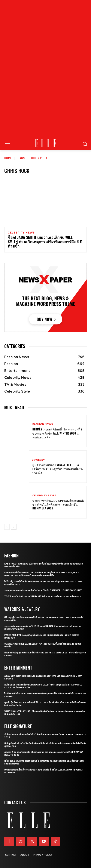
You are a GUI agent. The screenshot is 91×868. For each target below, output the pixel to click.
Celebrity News (21, 233)
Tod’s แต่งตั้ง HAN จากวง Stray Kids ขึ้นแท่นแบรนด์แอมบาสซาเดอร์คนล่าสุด (43, 596)
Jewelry (39, 460)
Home (8, 158)
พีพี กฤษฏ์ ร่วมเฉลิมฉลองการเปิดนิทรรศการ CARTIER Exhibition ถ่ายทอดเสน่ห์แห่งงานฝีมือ (44, 619)
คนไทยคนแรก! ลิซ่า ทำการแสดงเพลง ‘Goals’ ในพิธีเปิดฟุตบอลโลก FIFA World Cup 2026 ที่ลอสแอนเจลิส (43, 686)
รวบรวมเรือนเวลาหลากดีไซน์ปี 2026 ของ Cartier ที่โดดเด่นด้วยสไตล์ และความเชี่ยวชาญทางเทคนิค (43, 628)
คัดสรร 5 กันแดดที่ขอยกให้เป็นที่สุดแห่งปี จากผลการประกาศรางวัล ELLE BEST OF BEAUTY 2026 (44, 754)
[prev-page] (7, 527)
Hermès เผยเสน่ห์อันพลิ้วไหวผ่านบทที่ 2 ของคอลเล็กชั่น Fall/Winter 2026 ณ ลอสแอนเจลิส (57, 433)
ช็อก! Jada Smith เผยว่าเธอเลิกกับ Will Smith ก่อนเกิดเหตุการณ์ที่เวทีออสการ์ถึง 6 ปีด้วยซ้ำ (45, 241)
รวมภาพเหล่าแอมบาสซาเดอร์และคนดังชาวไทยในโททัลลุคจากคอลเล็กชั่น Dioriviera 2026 (58, 504)
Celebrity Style (44, 496)
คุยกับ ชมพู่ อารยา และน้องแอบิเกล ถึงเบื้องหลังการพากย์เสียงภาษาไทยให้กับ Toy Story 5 (43, 677)
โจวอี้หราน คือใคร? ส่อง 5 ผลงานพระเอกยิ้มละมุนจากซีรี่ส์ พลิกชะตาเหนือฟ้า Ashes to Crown (45, 695)
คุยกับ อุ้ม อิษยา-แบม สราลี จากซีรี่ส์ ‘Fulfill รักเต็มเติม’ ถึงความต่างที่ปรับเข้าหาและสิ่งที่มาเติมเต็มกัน (45, 704)
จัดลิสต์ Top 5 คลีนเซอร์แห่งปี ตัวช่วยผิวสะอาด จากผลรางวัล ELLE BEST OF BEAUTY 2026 (45, 736)
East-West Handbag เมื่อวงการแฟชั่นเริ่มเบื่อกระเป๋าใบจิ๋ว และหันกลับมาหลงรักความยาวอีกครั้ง (44, 565)
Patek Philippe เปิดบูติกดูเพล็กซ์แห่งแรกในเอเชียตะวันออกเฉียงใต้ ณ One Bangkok (41, 636)
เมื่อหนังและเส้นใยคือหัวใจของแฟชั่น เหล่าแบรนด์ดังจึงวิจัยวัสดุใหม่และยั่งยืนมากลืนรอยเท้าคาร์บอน (44, 762)
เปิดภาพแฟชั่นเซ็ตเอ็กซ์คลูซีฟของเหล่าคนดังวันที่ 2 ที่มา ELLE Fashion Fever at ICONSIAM (44, 771)
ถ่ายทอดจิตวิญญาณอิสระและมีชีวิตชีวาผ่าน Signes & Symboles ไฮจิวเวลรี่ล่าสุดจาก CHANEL (45, 654)
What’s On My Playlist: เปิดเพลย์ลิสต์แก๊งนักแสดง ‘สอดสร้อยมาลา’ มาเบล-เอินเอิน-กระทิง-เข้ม (45, 713)
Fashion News (43, 424)
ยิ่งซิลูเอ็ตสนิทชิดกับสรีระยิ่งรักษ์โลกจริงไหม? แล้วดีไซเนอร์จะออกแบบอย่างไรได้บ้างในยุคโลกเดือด (45, 745)
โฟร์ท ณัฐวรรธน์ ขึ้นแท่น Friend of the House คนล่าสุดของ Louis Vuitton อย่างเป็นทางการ (43, 583)
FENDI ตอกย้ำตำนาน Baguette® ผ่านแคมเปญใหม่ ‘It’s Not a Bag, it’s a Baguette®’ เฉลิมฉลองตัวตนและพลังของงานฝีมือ (42, 574)
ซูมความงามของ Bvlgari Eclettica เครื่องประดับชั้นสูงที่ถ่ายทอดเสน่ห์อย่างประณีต (58, 469)
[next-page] (14, 527)
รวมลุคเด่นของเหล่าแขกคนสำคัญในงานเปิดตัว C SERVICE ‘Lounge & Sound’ (43, 590)
